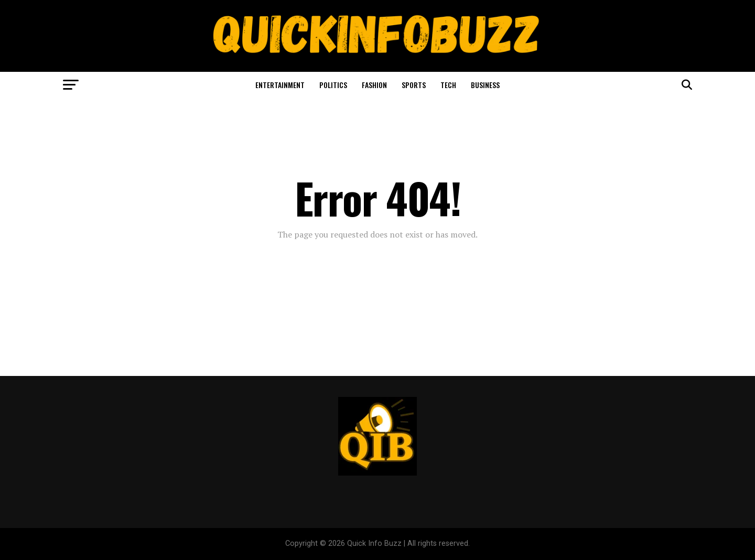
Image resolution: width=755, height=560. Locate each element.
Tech (448, 85)
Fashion (374, 85)
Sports (414, 85)
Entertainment (280, 85)
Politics (333, 85)
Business (485, 85)
